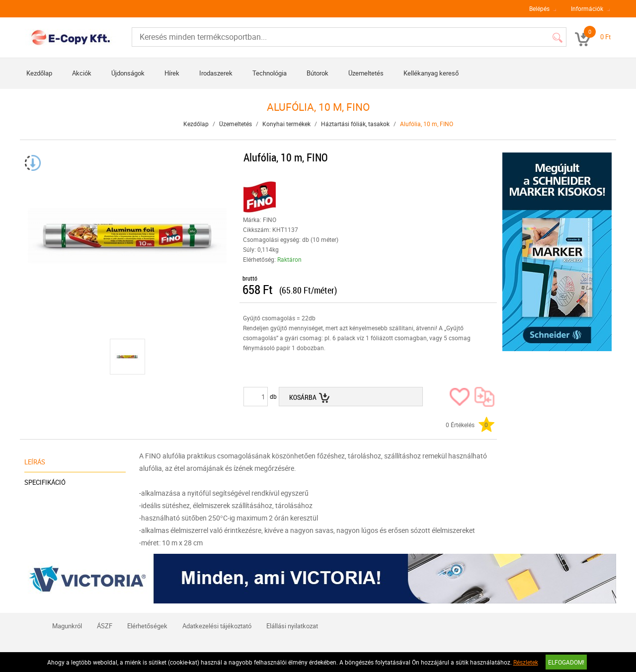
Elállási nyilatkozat (292, 626)
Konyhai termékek (286, 124)
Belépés (539, 8)
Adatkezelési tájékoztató (217, 626)
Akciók (82, 73)
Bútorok (318, 73)
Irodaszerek (216, 73)
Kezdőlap (39, 73)
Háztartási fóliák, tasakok (355, 124)
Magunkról (67, 626)
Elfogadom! (566, 662)
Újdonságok (128, 73)
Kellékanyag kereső (431, 73)
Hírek (172, 73)
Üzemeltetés (366, 73)
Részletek (526, 662)
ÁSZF (105, 626)
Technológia (270, 73)
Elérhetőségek (147, 626)
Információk (587, 8)
